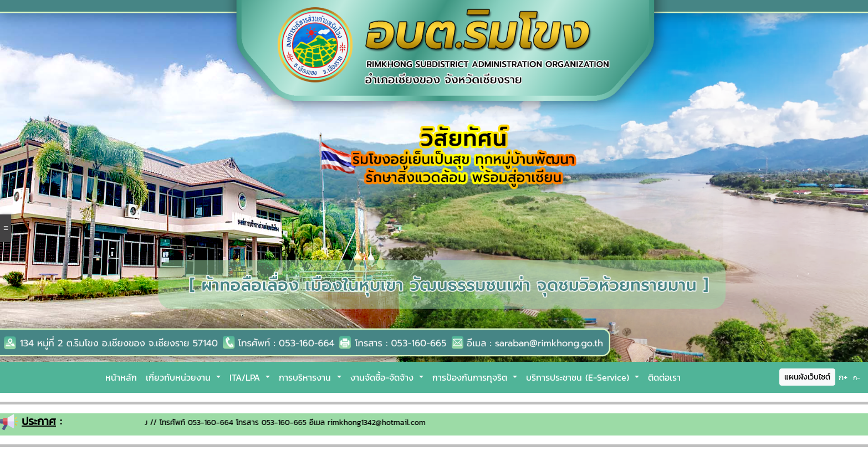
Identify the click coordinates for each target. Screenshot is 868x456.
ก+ (843, 377)
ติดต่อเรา (664, 377)
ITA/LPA (246, 377)
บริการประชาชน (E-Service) (579, 377)
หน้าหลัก (121, 377)
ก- (857, 378)
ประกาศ (39, 421)
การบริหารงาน (307, 377)
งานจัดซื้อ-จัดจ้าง (384, 377)
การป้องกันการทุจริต (471, 377)
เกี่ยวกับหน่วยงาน (180, 377)
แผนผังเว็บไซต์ (807, 377)
